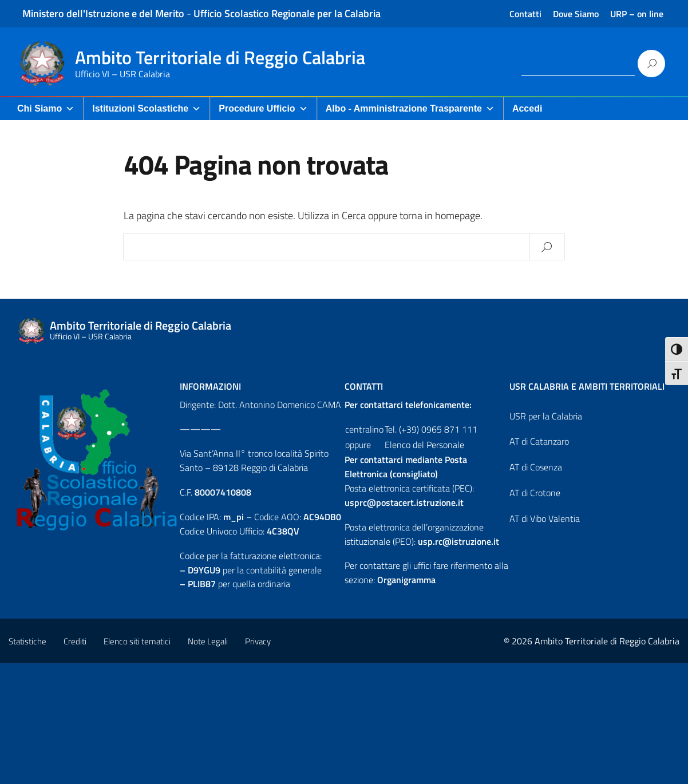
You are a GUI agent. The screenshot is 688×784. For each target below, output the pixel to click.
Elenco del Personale (424, 445)
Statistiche (27, 641)
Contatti (525, 14)
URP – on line (637, 14)
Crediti (75, 641)
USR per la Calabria (546, 416)
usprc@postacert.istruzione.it (404, 502)
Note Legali (208, 641)
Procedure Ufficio (263, 109)
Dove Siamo (576, 14)
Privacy (258, 641)
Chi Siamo (46, 109)
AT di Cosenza (536, 467)
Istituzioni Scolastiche (147, 109)
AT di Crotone (535, 493)
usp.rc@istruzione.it (458, 541)
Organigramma (406, 580)
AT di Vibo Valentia (545, 518)
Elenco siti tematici (137, 641)
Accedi (527, 108)
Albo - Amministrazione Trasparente (410, 109)
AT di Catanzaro (539, 441)
